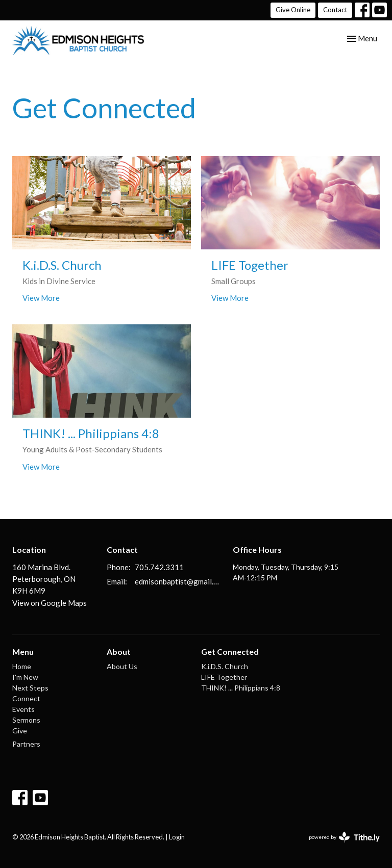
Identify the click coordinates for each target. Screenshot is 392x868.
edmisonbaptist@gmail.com (179, 581)
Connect (26, 698)
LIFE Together (224, 677)
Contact (335, 10)
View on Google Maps (50, 603)
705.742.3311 (159, 567)
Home (22, 666)
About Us (122, 666)
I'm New (25, 677)
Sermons (26, 720)
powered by (344, 837)
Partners (26, 744)
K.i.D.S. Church (225, 666)
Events (23, 709)
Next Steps (30, 688)
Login (177, 837)
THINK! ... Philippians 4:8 (241, 688)
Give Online (293, 10)
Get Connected (230, 652)
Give (20, 731)
